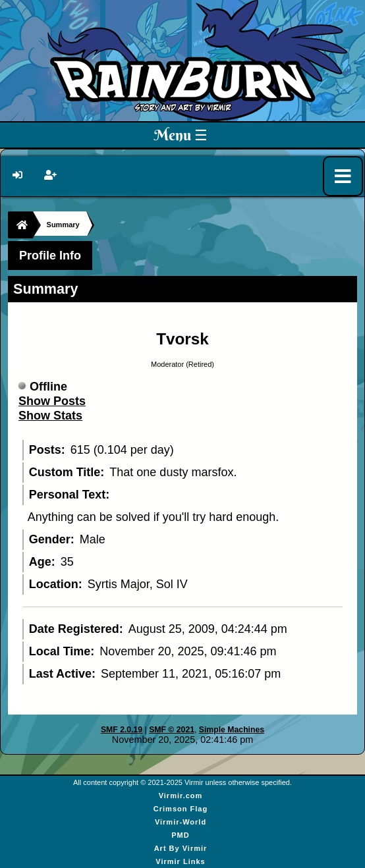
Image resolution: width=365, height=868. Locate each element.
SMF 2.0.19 (122, 730)
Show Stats (50, 416)
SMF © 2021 (172, 730)
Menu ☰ (181, 135)
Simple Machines (232, 730)
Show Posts (52, 401)
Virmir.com (181, 796)
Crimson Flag (181, 809)
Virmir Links (180, 861)
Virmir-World (181, 822)
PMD (180, 835)
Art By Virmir (181, 848)
